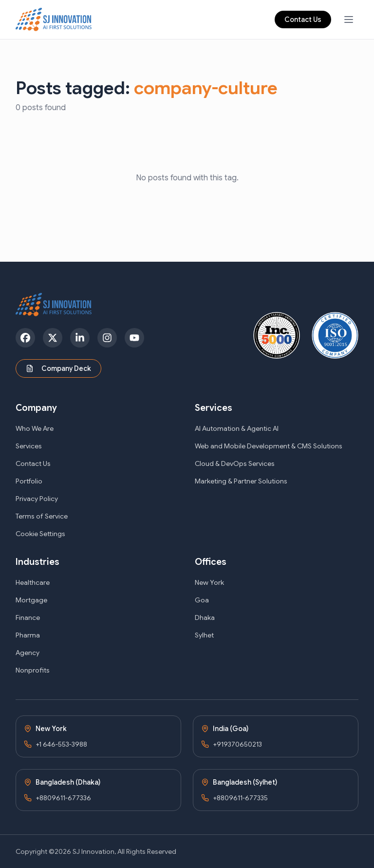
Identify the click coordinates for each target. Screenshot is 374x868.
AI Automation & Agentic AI (237, 428)
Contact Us (303, 19)
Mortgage (31, 600)
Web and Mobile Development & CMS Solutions (269, 446)
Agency (28, 653)
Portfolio (29, 481)
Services (29, 446)
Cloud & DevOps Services (235, 463)
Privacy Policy (37, 499)
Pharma (28, 635)
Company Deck (58, 368)
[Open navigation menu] (349, 19)
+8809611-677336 (63, 798)
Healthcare (33, 582)
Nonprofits (33, 670)
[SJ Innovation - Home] (54, 19)
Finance (28, 617)
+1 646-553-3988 (61, 744)
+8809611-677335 (240, 798)
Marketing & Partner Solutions (241, 481)
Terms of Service (42, 516)
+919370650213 (237, 744)
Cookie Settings (40, 534)
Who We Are (35, 428)
